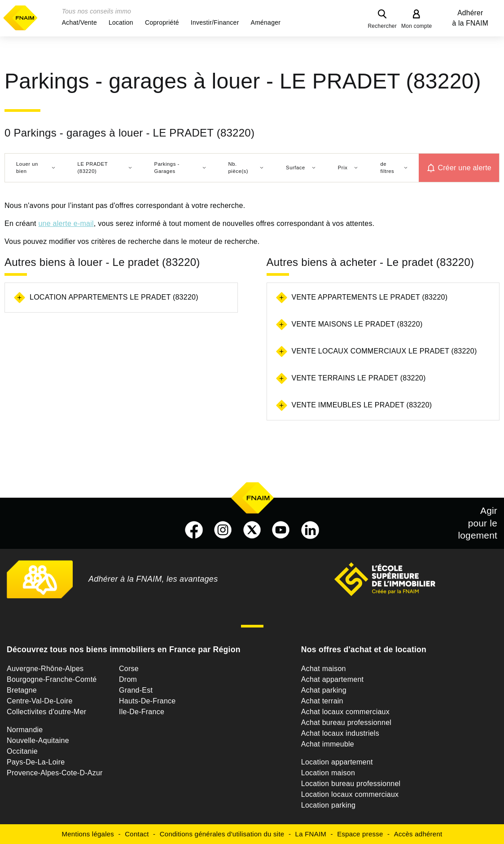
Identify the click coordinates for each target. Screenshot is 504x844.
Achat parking (324, 690)
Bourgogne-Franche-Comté (52, 679)
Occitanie (22, 751)
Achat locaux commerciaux (345, 712)
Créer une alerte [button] (465, 168)
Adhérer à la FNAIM (470, 18)
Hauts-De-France (147, 701)
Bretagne (22, 690)
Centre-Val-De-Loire (40, 701)
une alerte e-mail (66, 223)
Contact (137, 834)
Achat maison (324, 669)
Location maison (328, 773)
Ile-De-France (142, 712)
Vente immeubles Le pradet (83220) (362, 405)
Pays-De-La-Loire (36, 762)
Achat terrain (322, 701)
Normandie (25, 730)
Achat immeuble (328, 744)
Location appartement (337, 762)
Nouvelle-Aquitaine (38, 740)
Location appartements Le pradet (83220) (114, 297)
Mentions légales (88, 834)
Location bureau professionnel (351, 784)
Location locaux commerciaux (350, 794)
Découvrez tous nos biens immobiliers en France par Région (124, 650)
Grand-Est (136, 690)
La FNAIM (311, 834)
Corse (129, 669)
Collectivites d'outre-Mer (46, 712)
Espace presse (360, 834)
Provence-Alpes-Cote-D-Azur (55, 773)
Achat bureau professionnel (346, 722)
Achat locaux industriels (340, 733)
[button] (79, 22)
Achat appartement (332, 679)
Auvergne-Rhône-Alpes (45, 669)
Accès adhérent (418, 834)
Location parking (328, 805)
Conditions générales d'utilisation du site (222, 834)
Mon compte (417, 26)
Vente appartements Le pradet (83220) (370, 297)
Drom (128, 679)
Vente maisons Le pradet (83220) (357, 324)
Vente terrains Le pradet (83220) (359, 378)
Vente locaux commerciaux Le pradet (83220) (384, 351)
